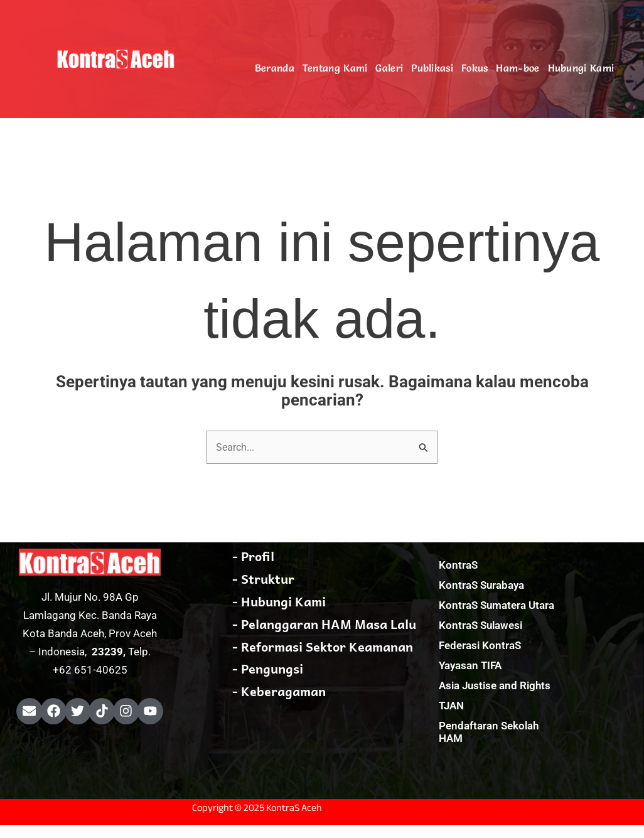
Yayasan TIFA (470, 666)
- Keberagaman (279, 692)
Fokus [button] (475, 68)
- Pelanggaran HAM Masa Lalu (324, 625)
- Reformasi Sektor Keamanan (323, 647)
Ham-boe (518, 68)
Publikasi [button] (432, 68)
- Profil (253, 557)
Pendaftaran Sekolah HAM (489, 733)
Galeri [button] (389, 68)
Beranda (275, 68)
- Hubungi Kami (279, 602)
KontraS (458, 566)
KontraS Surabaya (481, 586)
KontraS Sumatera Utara (496, 606)
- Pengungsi (268, 670)
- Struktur (263, 579)
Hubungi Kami (581, 68)
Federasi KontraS (480, 646)
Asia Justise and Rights (495, 686)
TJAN (451, 706)
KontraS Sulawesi (480, 626)
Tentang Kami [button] (335, 68)
